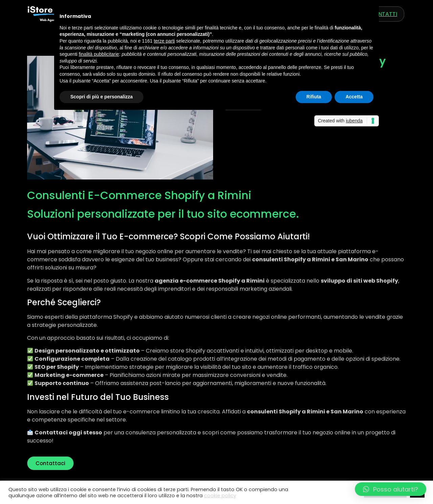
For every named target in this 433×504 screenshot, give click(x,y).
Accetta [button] (354, 97)
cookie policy (220, 496)
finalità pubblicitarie (99, 54)
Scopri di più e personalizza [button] (101, 97)
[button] (391, 489)
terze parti (164, 41)
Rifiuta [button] (314, 97)
